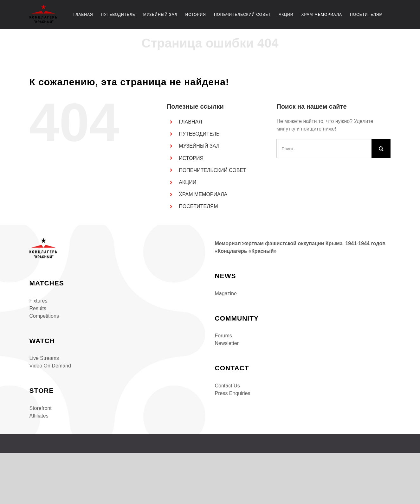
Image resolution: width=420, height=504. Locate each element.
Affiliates (39, 416)
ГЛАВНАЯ (190, 122)
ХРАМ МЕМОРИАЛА (203, 194)
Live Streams (44, 358)
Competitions (44, 316)
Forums (223, 336)
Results (38, 308)
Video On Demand (50, 366)
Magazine (226, 293)
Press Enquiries (233, 393)
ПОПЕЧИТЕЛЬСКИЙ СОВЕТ (212, 170)
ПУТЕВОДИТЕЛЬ (199, 134)
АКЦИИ (187, 182)
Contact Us (227, 386)
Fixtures (39, 301)
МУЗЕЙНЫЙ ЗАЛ (199, 146)
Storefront (41, 408)
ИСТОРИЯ (191, 158)
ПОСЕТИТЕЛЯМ (198, 206)
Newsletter (227, 343)
